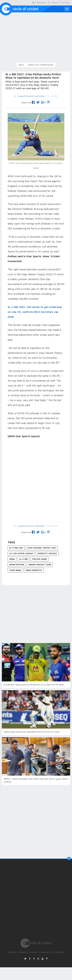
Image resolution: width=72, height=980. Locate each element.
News (21, 65)
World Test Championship (41, 65)
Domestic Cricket (47, 553)
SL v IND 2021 (16, 548)
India (12, 559)
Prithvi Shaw (40, 559)
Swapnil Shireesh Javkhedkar (31, 526)
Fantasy (55, 3)
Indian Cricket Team (40, 565)
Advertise (45, 952)
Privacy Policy (58, 952)
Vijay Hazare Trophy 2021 (42, 548)
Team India (15, 570)
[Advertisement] (35, 480)
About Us (24, 952)
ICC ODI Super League (21, 553)
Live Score (65, 3)
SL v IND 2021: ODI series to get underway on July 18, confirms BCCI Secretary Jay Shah (35, 312)
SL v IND (24, 559)
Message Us (42, 3)
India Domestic (34, 570)
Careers (34, 952)
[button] (69, 859)
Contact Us (12, 952)
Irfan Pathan (17, 565)
